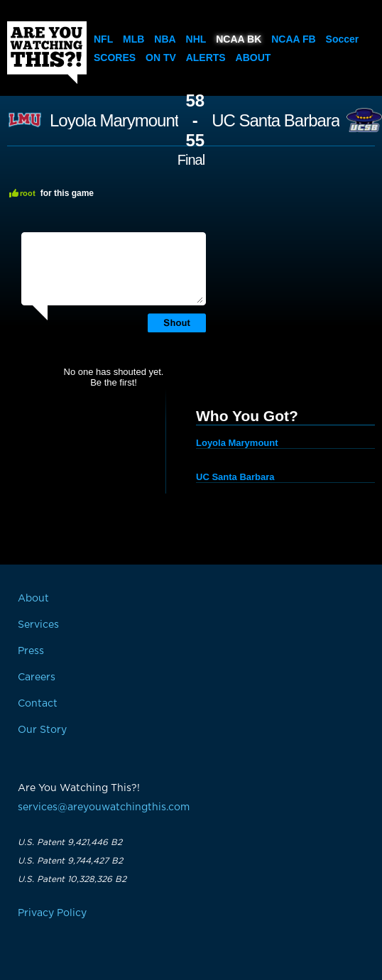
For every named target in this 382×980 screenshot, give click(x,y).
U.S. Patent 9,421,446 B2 (70, 842)
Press (31, 651)
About (253, 58)
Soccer (343, 39)
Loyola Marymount (114, 121)
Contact (38, 704)
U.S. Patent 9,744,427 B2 (70, 861)
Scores (115, 58)
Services (38, 625)
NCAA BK (239, 39)
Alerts (206, 58)
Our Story (42, 730)
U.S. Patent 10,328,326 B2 (72, 879)
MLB (133, 39)
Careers (37, 677)
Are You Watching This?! (47, 53)
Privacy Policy (52, 913)
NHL (196, 39)
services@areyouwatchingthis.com (104, 807)
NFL (103, 39)
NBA (165, 39)
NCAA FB (293, 39)
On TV (161, 58)
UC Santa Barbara (275, 121)
